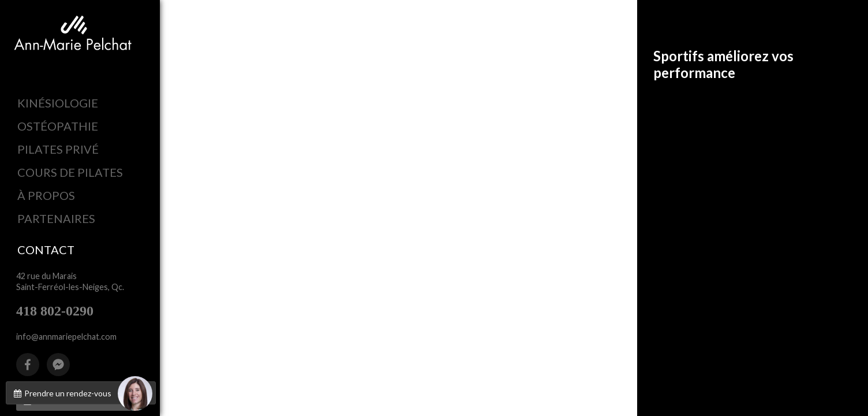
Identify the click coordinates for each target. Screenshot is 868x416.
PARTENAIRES (56, 218)
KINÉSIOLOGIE (58, 103)
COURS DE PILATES (70, 172)
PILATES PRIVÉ (58, 149)
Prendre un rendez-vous (82, 393)
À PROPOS (46, 195)
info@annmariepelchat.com (66, 337)
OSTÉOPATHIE (58, 126)
